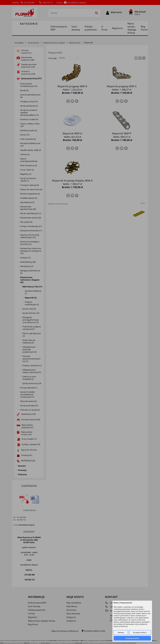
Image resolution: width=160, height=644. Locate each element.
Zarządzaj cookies (139, 632)
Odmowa (121, 632)
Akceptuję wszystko (132, 638)
